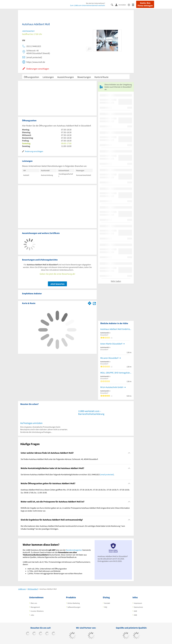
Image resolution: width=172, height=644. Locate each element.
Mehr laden (116, 281)
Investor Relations (37, 611)
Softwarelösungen (74, 607)
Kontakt (107, 603)
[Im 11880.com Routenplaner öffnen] (90, 303)
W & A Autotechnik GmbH (112, 387)
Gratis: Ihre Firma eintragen (145, 4)
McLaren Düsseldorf (109, 358)
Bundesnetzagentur (74, 550)
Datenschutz (138, 607)
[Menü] (134, 5)
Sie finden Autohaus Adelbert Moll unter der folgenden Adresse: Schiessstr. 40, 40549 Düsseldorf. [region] (59, 459)
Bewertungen (84, 77)
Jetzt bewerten (57, 284)
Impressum (138, 603)
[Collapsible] (129, 453)
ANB (135, 615)
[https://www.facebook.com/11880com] (28, 634)
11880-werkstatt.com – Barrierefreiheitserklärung (91, 412)
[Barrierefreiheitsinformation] (130, 5)
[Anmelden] (121, 5)
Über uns (34, 603)
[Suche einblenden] (113, 5)
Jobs (32, 615)
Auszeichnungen (66, 77)
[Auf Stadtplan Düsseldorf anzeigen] (94, 303)
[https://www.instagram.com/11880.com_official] (41, 634)
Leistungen (48, 77)
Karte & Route (101, 77)
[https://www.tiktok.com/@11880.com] (34, 634)
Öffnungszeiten (31, 77)
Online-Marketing (74, 603)
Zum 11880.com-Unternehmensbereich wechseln (88, 5)
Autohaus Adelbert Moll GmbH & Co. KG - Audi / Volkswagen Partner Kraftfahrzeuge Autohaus (116, 329)
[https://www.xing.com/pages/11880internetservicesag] (47, 634)
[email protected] (107, 474)
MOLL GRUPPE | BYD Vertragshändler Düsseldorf (116, 373)
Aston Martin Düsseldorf (111, 344)
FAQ (106, 607)
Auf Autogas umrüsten (31, 423)
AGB (135, 611)
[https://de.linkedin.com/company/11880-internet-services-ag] (54, 634)
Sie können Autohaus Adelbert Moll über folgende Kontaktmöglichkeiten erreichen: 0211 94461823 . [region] (67, 474)
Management (35, 607)
